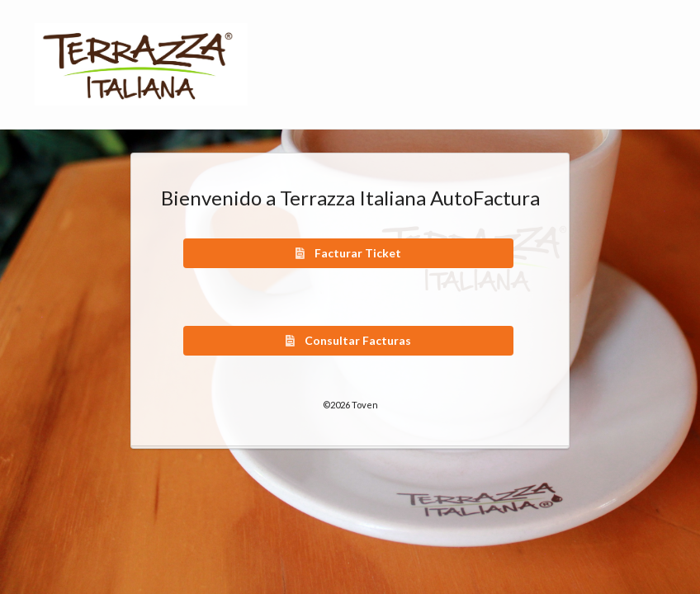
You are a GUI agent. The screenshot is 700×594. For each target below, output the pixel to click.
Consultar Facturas (347, 340)
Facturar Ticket (347, 253)
